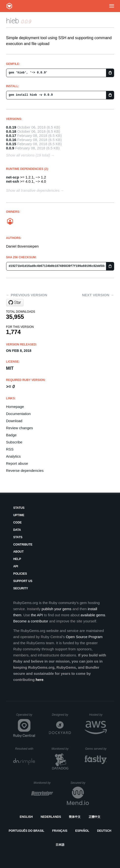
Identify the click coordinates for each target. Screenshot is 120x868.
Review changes (20, 428)
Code (18, 523)
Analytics (13, 456)
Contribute (23, 545)
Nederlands (51, 817)
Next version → (98, 295)
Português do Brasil (27, 831)
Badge (11, 435)
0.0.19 (11, 127)
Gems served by (96, 749)
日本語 (60, 845)
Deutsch (104, 831)
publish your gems (57, 609)
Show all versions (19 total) (28, 155)
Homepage (15, 407)
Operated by (26, 716)
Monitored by (61, 749)
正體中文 (95, 817)
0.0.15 (11, 144)
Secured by (80, 783)
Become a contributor (31, 621)
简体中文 (75, 817)
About (18, 552)
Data (17, 530)
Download (14, 421)
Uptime (19, 515)
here (40, 680)
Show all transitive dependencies (33, 190)
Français (60, 831)
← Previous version (27, 295)
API (16, 566)
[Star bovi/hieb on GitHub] (15, 303)
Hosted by (98, 715)
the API (37, 615)
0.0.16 (11, 140)
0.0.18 (11, 131)
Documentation (18, 414)
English (26, 817)
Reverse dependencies (25, 470)
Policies (20, 574)
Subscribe (14, 442)
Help (17, 559)
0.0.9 (10, 148)
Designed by (61, 715)
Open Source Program (84, 637)
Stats (18, 537)
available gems (93, 615)
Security (21, 588)
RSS (10, 449)
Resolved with (25, 749)
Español (82, 831)
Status (19, 508)
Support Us (23, 581)
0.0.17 (11, 136)
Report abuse (17, 463)
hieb (13, 21)
